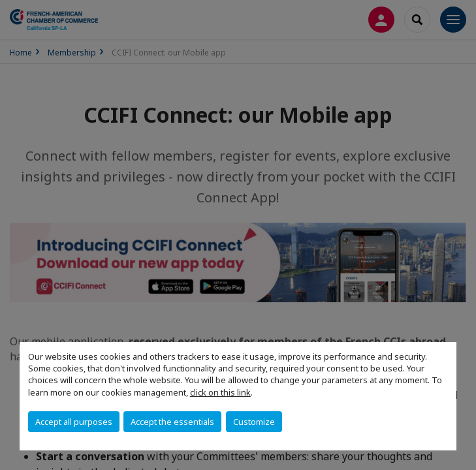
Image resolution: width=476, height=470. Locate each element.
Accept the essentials (172, 422)
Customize (254, 422)
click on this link (220, 392)
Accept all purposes (74, 422)
